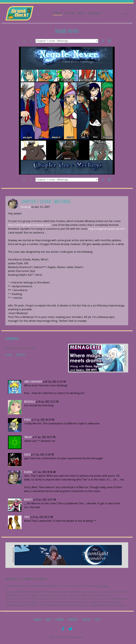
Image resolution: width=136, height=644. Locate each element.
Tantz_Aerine (70, 595)
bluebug (26, 207)
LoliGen (43, 602)
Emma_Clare (91, 592)
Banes (9, 592)
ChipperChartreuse (100, 602)
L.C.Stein (105, 599)
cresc (64, 592)
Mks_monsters (74, 605)
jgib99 (25, 605)
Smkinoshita (12, 595)
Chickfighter (33, 595)
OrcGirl (52, 602)
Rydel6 (27, 420)
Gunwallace (54, 592)
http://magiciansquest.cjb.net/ (107, 229)
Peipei (27, 517)
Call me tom (36, 605)
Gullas (103, 595)
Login (125, 13)
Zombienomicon (119, 599)
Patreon (103, 586)
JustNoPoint (19, 592)
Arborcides (83, 602)
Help (97, 620)
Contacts (73, 620)
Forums (70, 13)
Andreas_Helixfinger (51, 595)
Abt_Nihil (42, 592)
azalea (27, 455)
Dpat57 (9, 602)
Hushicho (63, 599)
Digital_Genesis (49, 599)
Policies (86, 620)
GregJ (85, 605)
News (82, 13)
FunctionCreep (107, 592)
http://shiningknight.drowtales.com (29, 225)
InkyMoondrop (13, 605)
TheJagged (32, 602)
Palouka (73, 599)
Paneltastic (93, 599)
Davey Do (94, 595)
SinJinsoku (121, 592)
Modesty (28, 500)
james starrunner (33, 382)
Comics (58, 13)
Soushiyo (121, 605)
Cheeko (82, 599)
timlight (28, 437)
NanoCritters (12, 599)
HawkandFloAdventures (102, 605)
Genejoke (83, 595)
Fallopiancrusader (66, 602)
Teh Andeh (26, 599)
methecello (30, 402)
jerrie (22, 595)
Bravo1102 (20, 602)
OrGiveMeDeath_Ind (54, 605)
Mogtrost (116, 602)
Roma (110, 595)
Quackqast (95, 13)
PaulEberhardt (75, 592)
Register (21, 355)
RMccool (31, 592)
